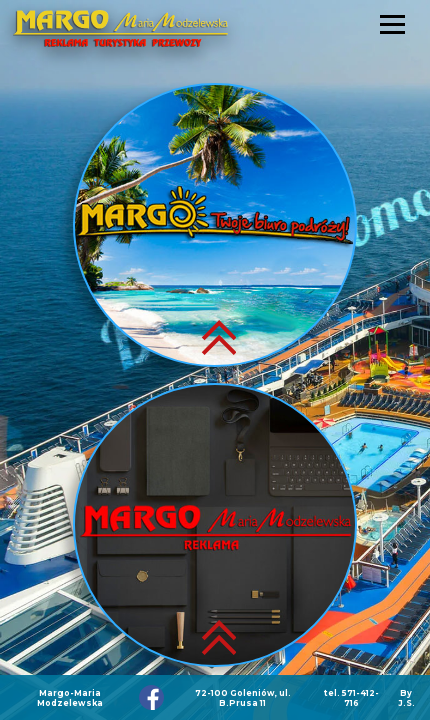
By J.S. (406, 698)
